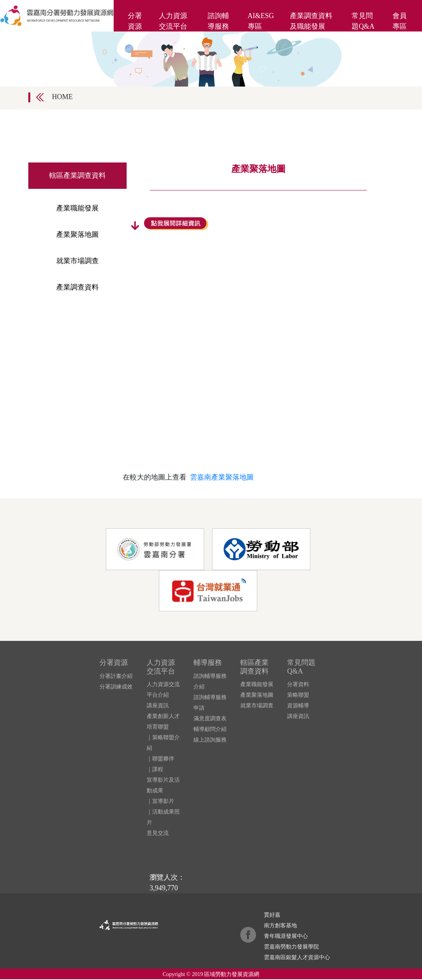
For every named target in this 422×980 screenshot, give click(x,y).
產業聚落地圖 (77, 234)
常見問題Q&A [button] (363, 21)
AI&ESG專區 (261, 21)
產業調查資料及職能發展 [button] (311, 21)
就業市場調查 (77, 261)
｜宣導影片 (160, 801)
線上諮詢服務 (210, 740)
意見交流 (158, 833)
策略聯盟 (298, 695)
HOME (62, 97)
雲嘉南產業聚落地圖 (222, 477)
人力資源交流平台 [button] (173, 21)
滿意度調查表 (210, 719)
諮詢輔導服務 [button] (218, 21)
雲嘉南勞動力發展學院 (291, 947)
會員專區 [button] (400, 21)
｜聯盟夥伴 (160, 759)
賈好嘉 (272, 915)
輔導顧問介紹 (210, 729)
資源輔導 (298, 706)
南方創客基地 (280, 926)
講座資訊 (158, 706)
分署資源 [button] (135, 21)
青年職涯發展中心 (286, 936)
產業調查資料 (77, 287)
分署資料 (298, 684)
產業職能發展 (77, 208)
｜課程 (155, 769)
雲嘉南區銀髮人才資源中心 (297, 957)
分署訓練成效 (116, 687)
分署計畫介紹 (116, 676)
